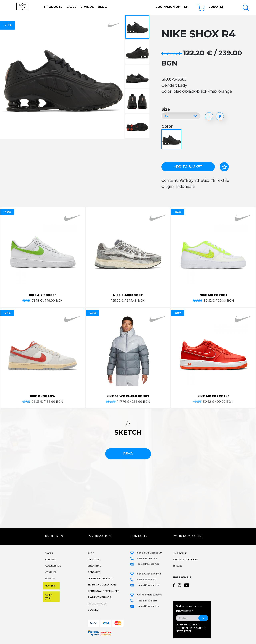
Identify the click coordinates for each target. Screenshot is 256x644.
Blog (102, 7)
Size (166, 109)
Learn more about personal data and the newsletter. (191, 628)
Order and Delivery (100, 578)
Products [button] (53, 7)
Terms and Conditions (102, 585)
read (128, 454)
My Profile (180, 553)
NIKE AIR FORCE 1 (43, 295)
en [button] (186, 7)
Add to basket (188, 167)
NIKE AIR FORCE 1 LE (213, 396)
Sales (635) (48, 597)
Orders (178, 566)
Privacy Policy (97, 604)
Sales (71, 7)
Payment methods (99, 597)
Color (167, 126)
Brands (87, 7)
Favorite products (185, 560)
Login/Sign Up (168, 7)
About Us (94, 560)
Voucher (51, 572)
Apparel (50, 560)
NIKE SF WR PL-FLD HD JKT (128, 396)
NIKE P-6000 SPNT (128, 295)
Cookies (93, 610)
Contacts (94, 572)
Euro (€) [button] (216, 7)
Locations (94, 566)
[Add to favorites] (224, 167)
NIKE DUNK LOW (43, 396)
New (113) (50, 586)
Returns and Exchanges (103, 591)
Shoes (49, 553)
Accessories (53, 566)
